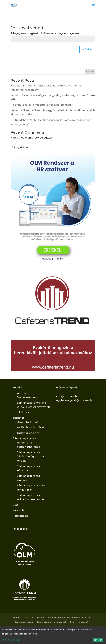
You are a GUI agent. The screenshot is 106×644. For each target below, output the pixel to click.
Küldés (87, 49)
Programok (20, 393)
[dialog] (53, 635)
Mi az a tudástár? (28, 422)
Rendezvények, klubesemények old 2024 (69, 618)
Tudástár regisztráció (30, 428)
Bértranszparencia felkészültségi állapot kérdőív (30, 457)
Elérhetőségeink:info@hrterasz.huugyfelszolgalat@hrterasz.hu (75, 394)
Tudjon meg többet (12, 640)
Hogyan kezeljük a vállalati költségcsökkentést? (42, 105)
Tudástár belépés (28, 433)
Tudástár (18, 418)
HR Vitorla (23, 412)
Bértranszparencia (25, 438)
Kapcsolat (19, 510)
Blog (16, 505)
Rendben (98, 640)
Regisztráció (20, 516)
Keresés (90, 72)
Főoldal (17, 388)
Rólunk (41, 618)
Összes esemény (27, 397)
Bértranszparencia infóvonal (51, 622)
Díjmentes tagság (24, 622)
